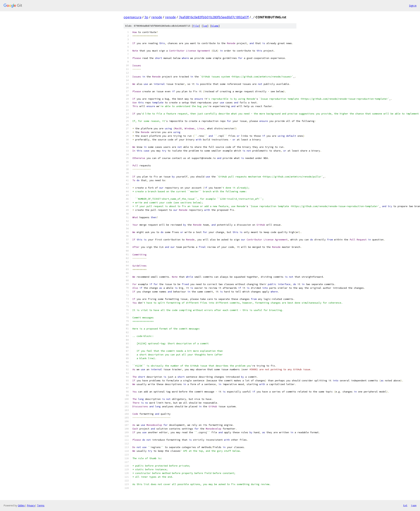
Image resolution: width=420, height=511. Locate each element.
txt (405, 505)
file (196, 26)
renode (157, 17)
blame (215, 26)
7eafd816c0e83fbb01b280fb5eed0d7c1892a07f (214, 17)
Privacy (31, 505)
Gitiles (21, 505)
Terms (41, 505)
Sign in (413, 6)
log (205, 26)
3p (146, 17)
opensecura (133, 17)
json (414, 505)
